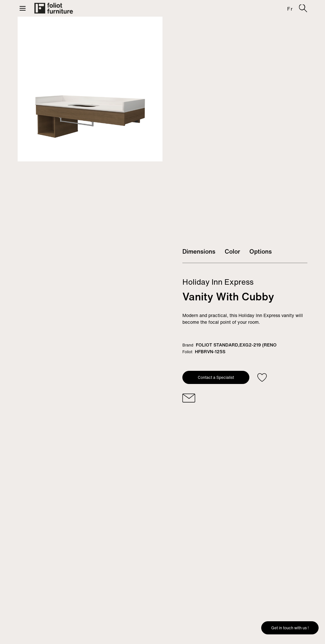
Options (261, 251)
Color (232, 251)
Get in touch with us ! (290, 628)
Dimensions (199, 251)
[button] (23, 8)
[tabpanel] (90, 89)
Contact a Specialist (216, 377)
